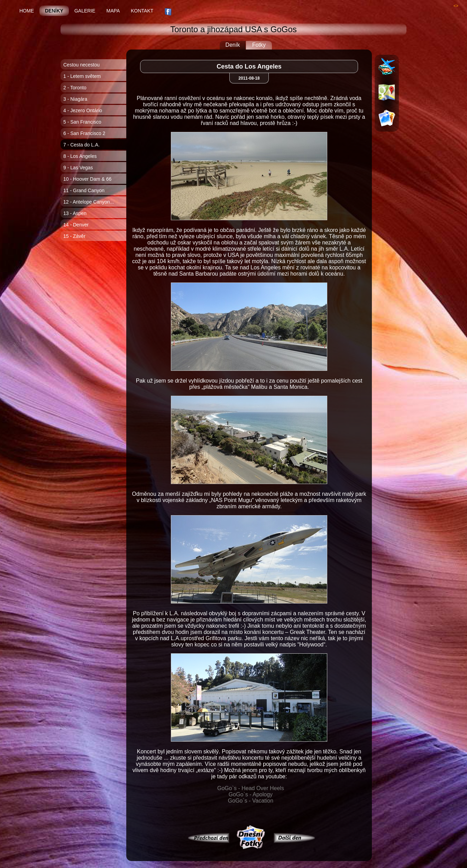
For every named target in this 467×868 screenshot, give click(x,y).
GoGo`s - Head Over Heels (251, 788)
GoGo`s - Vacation (251, 801)
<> (456, 6)
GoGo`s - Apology (251, 794)
